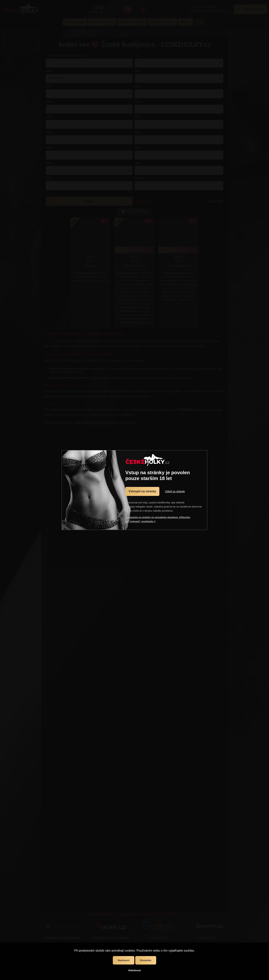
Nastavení (124, 960)
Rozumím (146, 960)
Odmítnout (134, 970)
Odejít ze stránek (175, 491)
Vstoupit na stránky (142, 491)
